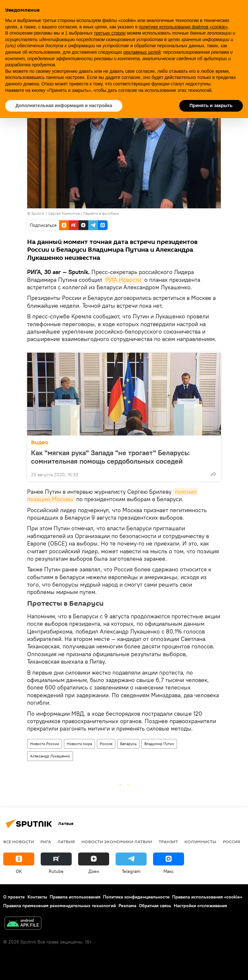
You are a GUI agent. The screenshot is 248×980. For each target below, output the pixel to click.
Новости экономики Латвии (117, 842)
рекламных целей (142, 52)
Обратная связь (155, 906)
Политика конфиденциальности (136, 897)
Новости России (45, 744)
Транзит (168, 842)
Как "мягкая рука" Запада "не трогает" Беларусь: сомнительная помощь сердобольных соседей (113, 457)
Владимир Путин (159, 744)
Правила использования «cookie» (207, 897)
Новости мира (79, 744)
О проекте (14, 897)
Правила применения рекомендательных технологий (60, 906)
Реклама (127, 906)
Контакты (37, 897)
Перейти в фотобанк (101, 213)
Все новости (19, 842)
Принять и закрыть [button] (211, 105)
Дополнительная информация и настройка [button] (64, 105)
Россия (106, 744)
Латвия (66, 842)
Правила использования (75, 897)
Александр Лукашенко (50, 756)
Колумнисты (200, 842)
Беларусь (128, 744)
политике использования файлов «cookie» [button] (183, 27)
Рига (46, 842)
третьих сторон (110, 33)
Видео (40, 442)
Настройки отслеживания (200, 906)
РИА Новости (123, 280)
